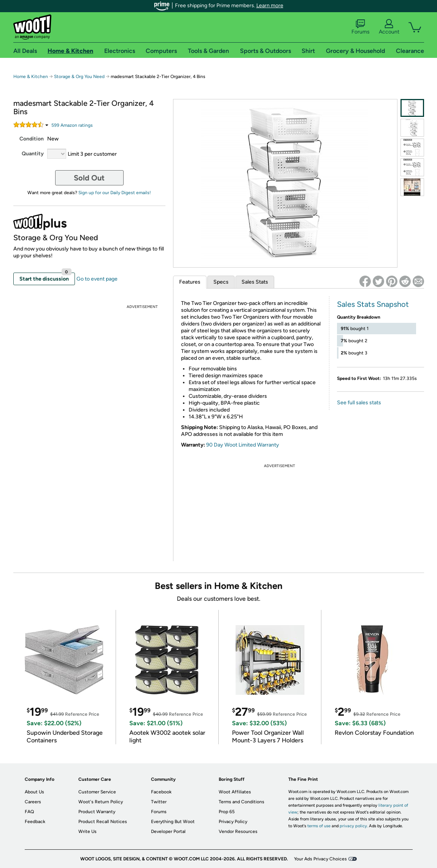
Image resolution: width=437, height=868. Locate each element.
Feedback (35, 822)
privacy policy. (354, 826)
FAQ (29, 812)
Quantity (33, 154)
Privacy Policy (233, 822)
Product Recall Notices (103, 822)
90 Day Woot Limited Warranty (243, 445)
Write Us (87, 831)
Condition (32, 139)
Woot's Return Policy (101, 802)
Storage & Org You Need (79, 77)
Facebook (161, 792)
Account (389, 27)
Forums (361, 27)
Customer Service (97, 792)
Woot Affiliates (235, 792)
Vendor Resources (238, 831)
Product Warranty (97, 812)
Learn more (270, 6)
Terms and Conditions (242, 802)
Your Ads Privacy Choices (320, 859)
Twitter (159, 802)
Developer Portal (168, 831)
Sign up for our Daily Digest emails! (115, 193)
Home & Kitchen (31, 77)
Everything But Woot (173, 822)
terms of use (319, 826)
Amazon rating (72, 125)
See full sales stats (359, 403)
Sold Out (89, 178)
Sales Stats (255, 282)
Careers (33, 802)
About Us (34, 792)
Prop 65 (227, 812)
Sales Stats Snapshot (373, 304)
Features (190, 282)
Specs (221, 282)
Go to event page (97, 279)
